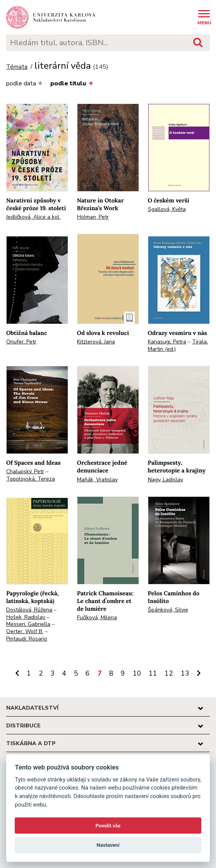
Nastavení (108, 845)
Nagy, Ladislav (165, 480)
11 (153, 673)
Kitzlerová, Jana (96, 342)
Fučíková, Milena (97, 617)
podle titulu (71, 83)
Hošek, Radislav (26, 617)
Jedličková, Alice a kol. (33, 217)
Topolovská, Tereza (31, 479)
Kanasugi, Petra (167, 342)
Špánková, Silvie (168, 610)
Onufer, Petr (21, 342)
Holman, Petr (93, 217)
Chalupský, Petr (25, 471)
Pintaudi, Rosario (27, 639)
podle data (24, 83)
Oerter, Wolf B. (25, 631)
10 (137, 673)
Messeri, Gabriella (28, 624)
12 (169, 673)
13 (185, 673)
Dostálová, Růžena (29, 610)
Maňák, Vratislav (97, 480)
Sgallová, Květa (167, 209)
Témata (17, 67)
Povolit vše (108, 826)
